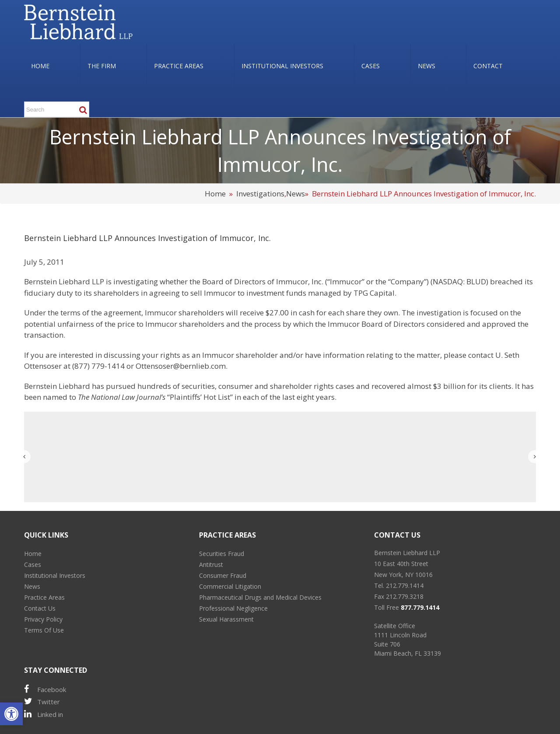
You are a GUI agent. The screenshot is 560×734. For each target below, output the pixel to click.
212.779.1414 (405, 585)
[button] (11, 714)
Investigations (260, 194)
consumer (236, 386)
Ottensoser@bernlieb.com (181, 366)
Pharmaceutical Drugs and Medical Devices (260, 597)
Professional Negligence (233, 608)
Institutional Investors (55, 575)
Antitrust (211, 564)
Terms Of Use (44, 630)
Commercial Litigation (230, 586)
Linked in (44, 714)
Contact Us (40, 608)
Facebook (45, 689)
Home (215, 194)
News (296, 194)
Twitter (42, 701)
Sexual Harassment (226, 619)
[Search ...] (57, 109)
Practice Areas (44, 597)
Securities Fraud (222, 554)
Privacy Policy (43, 619)
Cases (33, 564)
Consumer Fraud (223, 575)
